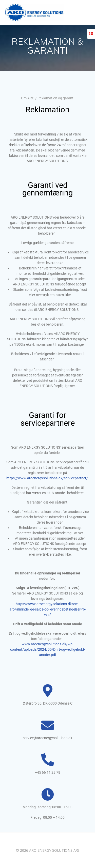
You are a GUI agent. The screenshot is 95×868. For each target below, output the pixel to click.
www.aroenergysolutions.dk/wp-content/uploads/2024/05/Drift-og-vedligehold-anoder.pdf (48, 649)
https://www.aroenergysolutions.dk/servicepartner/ (47, 478)
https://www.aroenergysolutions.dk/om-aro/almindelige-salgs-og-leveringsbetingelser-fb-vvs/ (48, 609)
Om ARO (28, 98)
